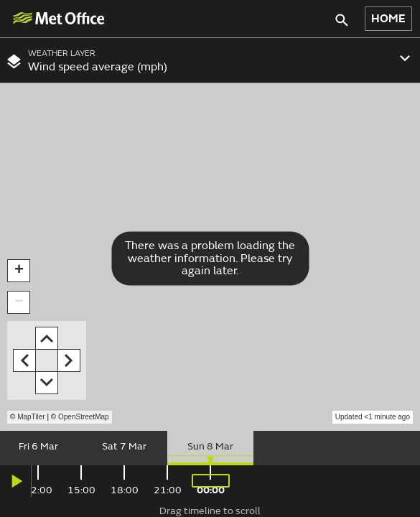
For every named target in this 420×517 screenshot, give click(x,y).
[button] (19, 271)
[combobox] (210, 60)
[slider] (210, 448)
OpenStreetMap (84, 417)
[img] (58, 18)
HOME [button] (388, 19)
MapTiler (31, 417)
